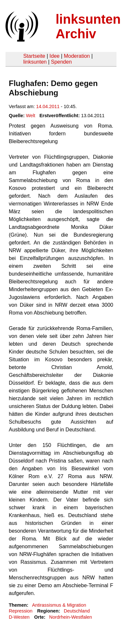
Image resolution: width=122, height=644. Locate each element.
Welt (31, 116)
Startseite (34, 56)
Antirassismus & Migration (59, 605)
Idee (54, 56)
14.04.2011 (48, 106)
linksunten (35, 62)
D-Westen (19, 617)
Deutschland (77, 611)
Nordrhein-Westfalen (71, 617)
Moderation (77, 56)
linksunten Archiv (88, 26)
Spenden (61, 62)
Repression (21, 611)
